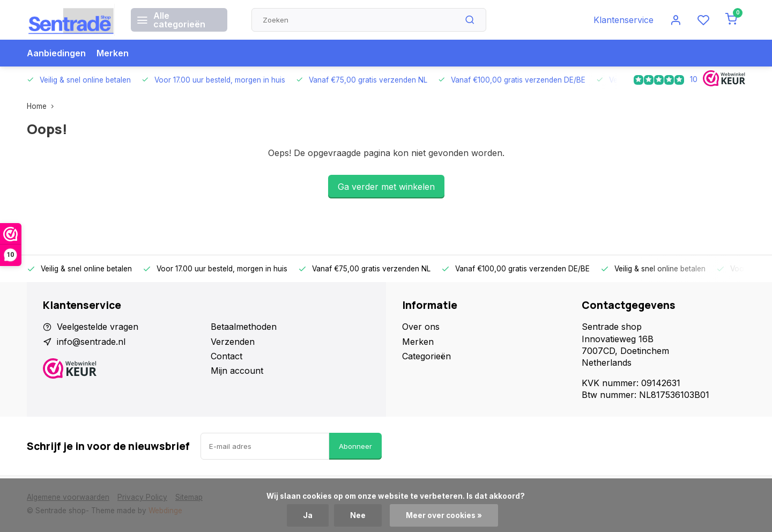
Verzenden (233, 342)
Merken (113, 53)
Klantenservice (623, 20)
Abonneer (355, 446)
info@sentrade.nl (91, 342)
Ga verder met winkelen (386, 187)
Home (43, 106)
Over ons (421, 327)
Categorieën (426, 356)
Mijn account (237, 371)
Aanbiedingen (56, 53)
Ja (308, 515)
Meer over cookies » (444, 515)
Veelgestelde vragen (98, 327)
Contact (227, 356)
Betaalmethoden (244, 327)
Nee (358, 515)
